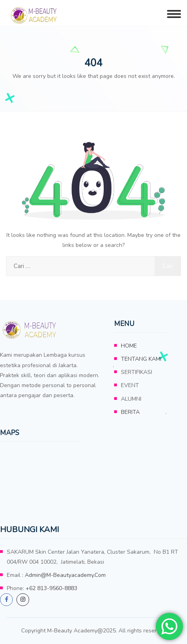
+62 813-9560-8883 (51, 588)
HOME (129, 346)
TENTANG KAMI (141, 359)
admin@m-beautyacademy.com (65, 575)
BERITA (130, 412)
